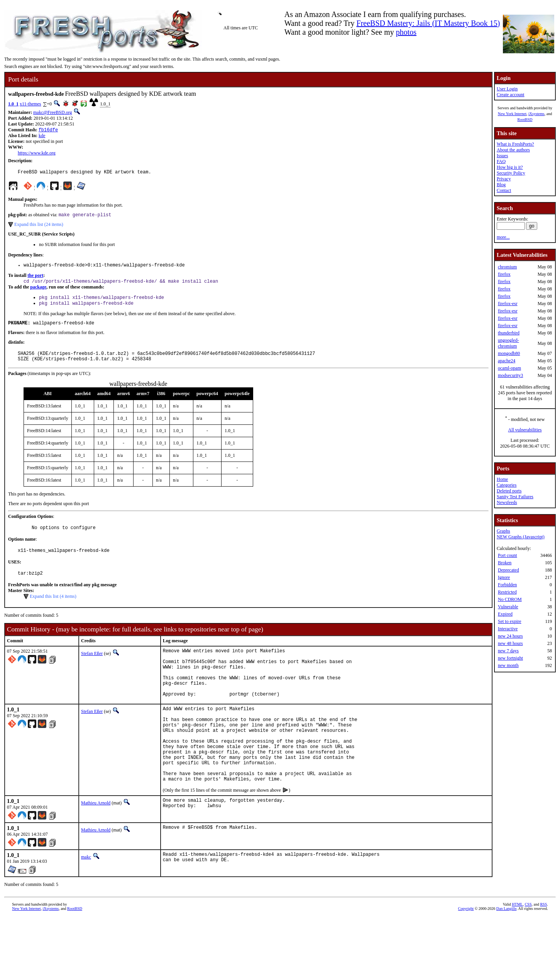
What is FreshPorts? (515, 144)
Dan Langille (506, 948)
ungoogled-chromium (508, 343)
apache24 (507, 361)
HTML (517, 944)
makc (86, 897)
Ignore (504, 577)
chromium (507, 267)
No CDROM (510, 599)
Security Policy (511, 173)
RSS (543, 944)
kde (42, 136)
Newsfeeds (507, 502)
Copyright (466, 948)
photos (406, 32)
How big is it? (510, 167)
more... (503, 237)
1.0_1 (13, 104)
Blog (501, 185)
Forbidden (507, 585)
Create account (511, 95)
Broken (505, 563)
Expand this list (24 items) (39, 227)
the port (35, 279)
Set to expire (510, 621)
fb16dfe (48, 130)
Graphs (503, 531)
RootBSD (525, 120)
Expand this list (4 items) (53, 609)
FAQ (501, 161)
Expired (505, 614)
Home (502, 479)
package (38, 292)
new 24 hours (510, 636)
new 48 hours (510, 643)
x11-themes (30, 104)
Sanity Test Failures (515, 497)
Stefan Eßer (92, 667)
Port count (508, 555)
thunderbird (509, 333)
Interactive (508, 629)
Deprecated (508, 570)
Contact (504, 190)
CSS (528, 944)
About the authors (513, 150)
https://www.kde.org (37, 154)
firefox (504, 274)
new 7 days (508, 651)
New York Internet (512, 114)
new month (508, 665)
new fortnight (510, 658)
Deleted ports (509, 491)
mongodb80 (509, 353)
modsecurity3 (510, 375)
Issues (502, 156)
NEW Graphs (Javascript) (521, 537)
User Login (507, 89)
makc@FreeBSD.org (52, 112)
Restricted (507, 592)
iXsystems (536, 114)
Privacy (504, 179)
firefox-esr (508, 304)
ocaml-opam (509, 368)
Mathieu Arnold (96, 843)
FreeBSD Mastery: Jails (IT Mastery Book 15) (428, 23)
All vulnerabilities (525, 430)
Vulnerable (508, 607)
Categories (507, 485)
